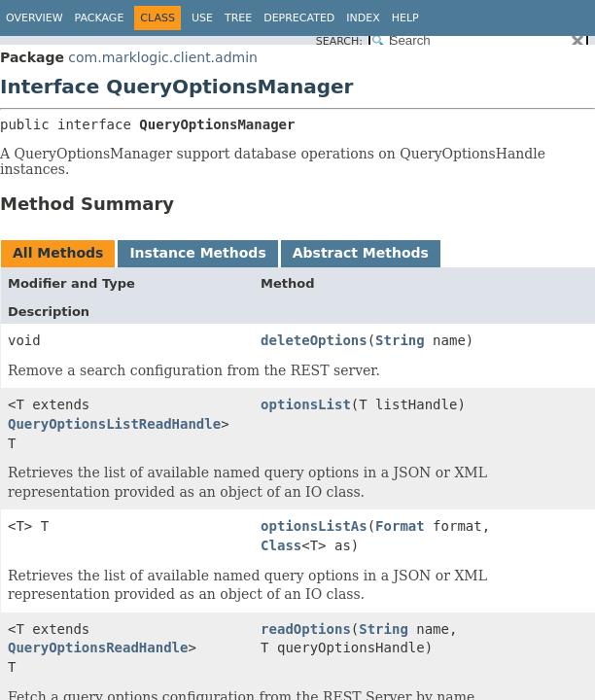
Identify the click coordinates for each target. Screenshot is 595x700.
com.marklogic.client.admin (163, 57)
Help (405, 18)
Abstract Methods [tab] (361, 253)
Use (202, 18)
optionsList (306, 404)
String (400, 340)
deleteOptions (314, 340)
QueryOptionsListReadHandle (114, 424)
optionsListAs (314, 526)
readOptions (306, 629)
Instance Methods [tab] (197, 253)
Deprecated (299, 18)
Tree (238, 18)
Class (281, 545)
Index (363, 18)
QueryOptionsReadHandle (98, 647)
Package (100, 18)
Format (400, 526)
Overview (35, 18)
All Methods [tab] (58, 253)
